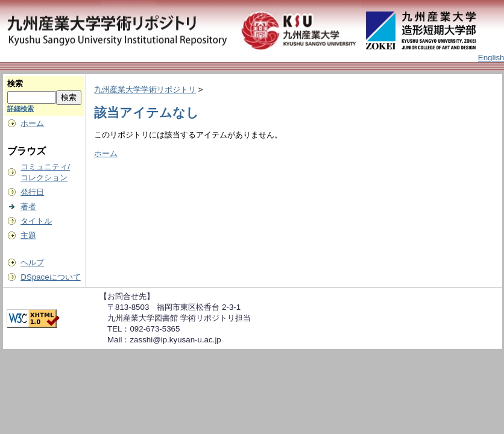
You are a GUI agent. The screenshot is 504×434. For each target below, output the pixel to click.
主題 (28, 235)
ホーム (32, 123)
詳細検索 (20, 108)
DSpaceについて (50, 277)
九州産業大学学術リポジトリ (145, 90)
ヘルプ (32, 263)
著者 (28, 206)
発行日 (32, 192)
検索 (15, 83)
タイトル (36, 221)
